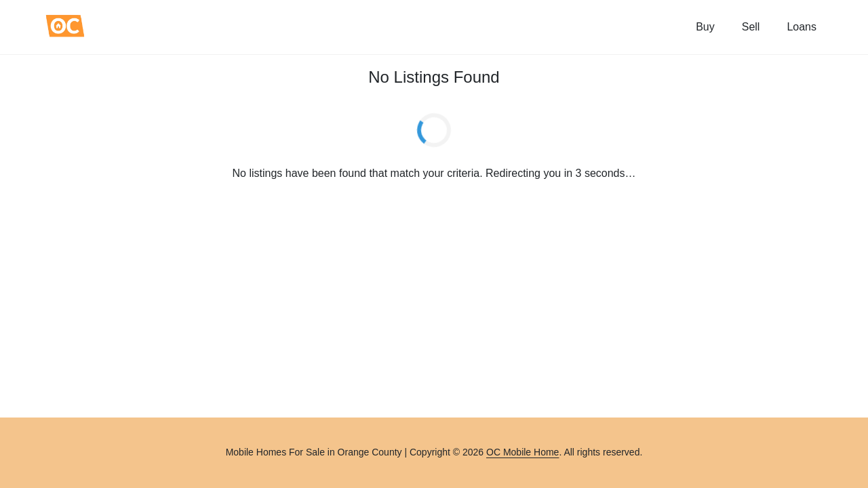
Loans (802, 27)
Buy (705, 27)
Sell (751, 27)
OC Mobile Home (522, 452)
